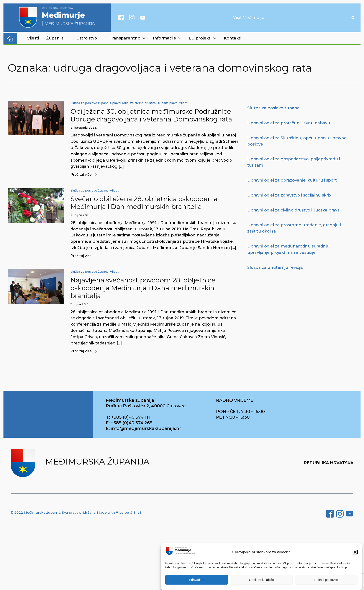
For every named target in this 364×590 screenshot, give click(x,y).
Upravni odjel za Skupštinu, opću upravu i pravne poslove (297, 141)
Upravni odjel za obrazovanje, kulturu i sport (292, 180)
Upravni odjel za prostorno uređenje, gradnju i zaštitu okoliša (294, 228)
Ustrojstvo (89, 38)
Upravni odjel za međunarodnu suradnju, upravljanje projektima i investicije (289, 249)
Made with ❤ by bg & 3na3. (120, 513)
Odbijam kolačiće (261, 580)
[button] (355, 552)
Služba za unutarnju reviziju (275, 267)
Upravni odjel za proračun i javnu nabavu (289, 123)
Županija (58, 38)
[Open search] (353, 18)
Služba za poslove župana (89, 103)
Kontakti (233, 38)
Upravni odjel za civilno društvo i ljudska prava (144, 103)
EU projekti (203, 38)
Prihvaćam (197, 580)
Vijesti (33, 38)
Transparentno (128, 38)
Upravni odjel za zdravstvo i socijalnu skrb (289, 195)
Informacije (167, 38)
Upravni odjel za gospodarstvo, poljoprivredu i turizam (294, 162)
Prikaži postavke (326, 580)
